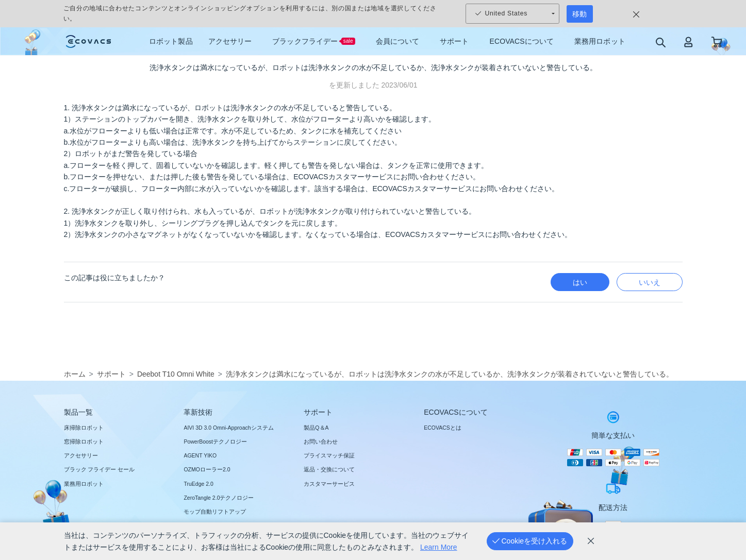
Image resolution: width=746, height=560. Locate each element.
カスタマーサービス (329, 484)
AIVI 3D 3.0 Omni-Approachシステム (228, 428)
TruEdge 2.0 (198, 484)
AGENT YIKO (200, 455)
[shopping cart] (717, 41)
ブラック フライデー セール (100, 469)
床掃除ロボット (84, 428)
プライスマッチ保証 (329, 455)
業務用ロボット (84, 484)
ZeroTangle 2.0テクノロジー (219, 498)
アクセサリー (81, 455)
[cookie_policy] (591, 541)
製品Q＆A (316, 428)
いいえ (650, 282)
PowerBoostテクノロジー (215, 442)
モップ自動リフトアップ (215, 512)
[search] (660, 42)
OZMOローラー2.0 (207, 469)
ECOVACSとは (443, 428)
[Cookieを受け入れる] (530, 541)
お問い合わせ (321, 442)
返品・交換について (329, 469)
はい (580, 282)
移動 (579, 14)
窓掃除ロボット (84, 442)
